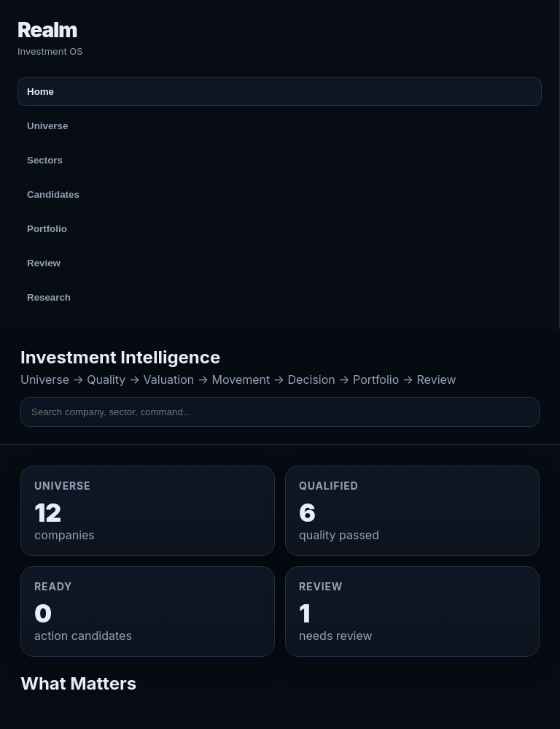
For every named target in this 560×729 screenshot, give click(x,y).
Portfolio (47, 229)
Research (49, 297)
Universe (47, 126)
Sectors (45, 160)
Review (44, 263)
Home (40, 92)
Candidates (53, 194)
